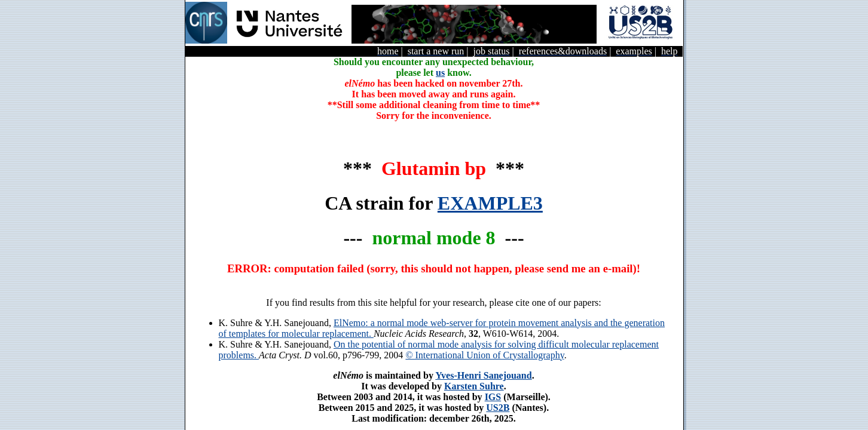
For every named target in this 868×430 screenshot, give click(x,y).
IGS (493, 397)
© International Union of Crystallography (485, 355)
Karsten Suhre (474, 386)
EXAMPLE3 (490, 203)
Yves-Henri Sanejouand (483, 375)
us (440, 73)
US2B (498, 408)
